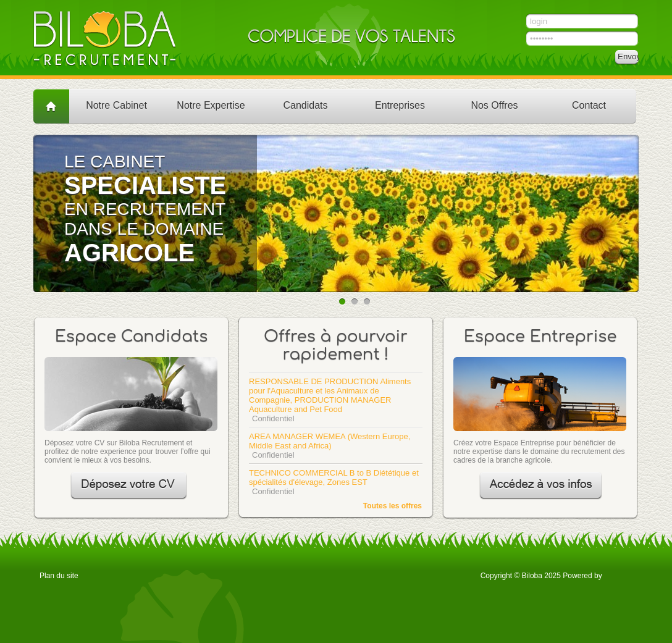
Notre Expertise (211, 105)
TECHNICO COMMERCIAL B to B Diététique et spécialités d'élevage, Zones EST (334, 477)
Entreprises (400, 105)
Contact (589, 105)
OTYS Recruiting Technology (618, 575)
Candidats (305, 105)
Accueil (51, 106)
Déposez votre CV (129, 486)
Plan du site (59, 576)
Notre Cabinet (116, 105)
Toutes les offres (393, 506)
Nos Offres (494, 105)
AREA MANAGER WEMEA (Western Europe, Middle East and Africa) (330, 441)
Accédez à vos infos (541, 486)
